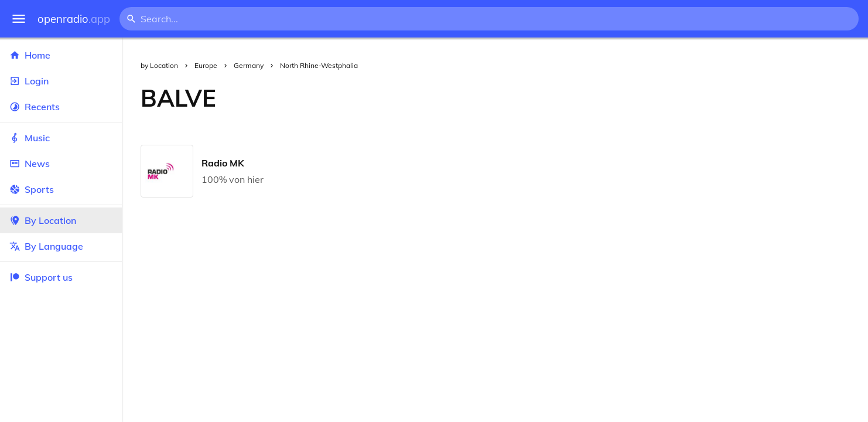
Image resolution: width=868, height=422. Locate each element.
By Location (61, 220)
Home (61, 55)
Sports (61, 189)
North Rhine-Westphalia (319, 65)
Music (61, 138)
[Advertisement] (551, 98)
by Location (159, 65)
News (61, 164)
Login (61, 81)
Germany (249, 65)
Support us (41, 277)
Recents (61, 107)
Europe (206, 65)
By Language (61, 246)
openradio (74, 19)
